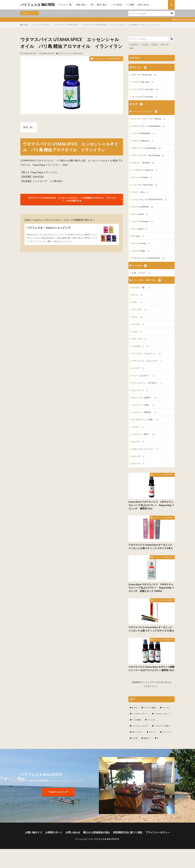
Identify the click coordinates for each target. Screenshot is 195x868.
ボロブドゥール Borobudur (146, 148)
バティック (77, 13)
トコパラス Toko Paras (145, 185)
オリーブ (138, 464)
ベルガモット (140, 346)
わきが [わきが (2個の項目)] (135, 708)
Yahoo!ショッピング (58, 792)
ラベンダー (139, 310)
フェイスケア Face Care (145, 89)
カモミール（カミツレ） (145, 449)
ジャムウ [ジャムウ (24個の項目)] (166, 708)
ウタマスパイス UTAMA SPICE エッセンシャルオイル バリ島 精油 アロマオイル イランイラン (122, 25)
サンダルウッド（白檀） (145, 420)
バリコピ (67, 13)
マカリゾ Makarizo (143, 141)
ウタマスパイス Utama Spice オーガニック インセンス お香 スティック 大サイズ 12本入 (151, 629)
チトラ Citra (141, 192)
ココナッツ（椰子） (143, 434)
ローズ (137, 295)
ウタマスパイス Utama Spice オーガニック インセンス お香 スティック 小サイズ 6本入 (151, 547)
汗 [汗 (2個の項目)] (158, 738)
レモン (137, 302)
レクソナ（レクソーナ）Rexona (149, 119)
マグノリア (139, 339)
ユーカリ (138, 324)
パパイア (138, 368)
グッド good (140, 229)
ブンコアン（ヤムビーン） (146, 354)
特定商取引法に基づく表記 (128, 832)
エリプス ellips (141, 251)
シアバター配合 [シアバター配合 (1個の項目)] (150, 708)
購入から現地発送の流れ (97, 832)
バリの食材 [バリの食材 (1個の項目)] (136, 720)
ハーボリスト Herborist (145, 170)
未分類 (137, 104)
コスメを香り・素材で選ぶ (146, 280)
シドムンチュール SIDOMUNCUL (150, 200)
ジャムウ (57, 13)
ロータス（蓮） (141, 288)
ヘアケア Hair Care (143, 82)
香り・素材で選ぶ (99, 5)
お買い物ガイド (34, 832)
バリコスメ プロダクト (41, 25)
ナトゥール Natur (142, 177)
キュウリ (138, 442)
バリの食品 (116, 5)
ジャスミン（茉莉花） (144, 412)
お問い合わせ (143, 5)
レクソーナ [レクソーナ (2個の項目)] (166, 732)
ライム (137, 317)
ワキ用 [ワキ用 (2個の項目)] (135, 738)
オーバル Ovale (141, 244)
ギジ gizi (138, 236)
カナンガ (138, 456)
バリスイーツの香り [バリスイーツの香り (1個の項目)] (162, 726)
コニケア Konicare (143, 222)
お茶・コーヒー (141, 273)
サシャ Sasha (140, 214)
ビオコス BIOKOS (143, 163)
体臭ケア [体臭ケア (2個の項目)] (147, 738)
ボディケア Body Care (144, 75)
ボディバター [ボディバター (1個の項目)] (137, 732)
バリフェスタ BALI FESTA (37, 5)
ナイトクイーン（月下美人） (147, 383)
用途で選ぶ (81, 5)
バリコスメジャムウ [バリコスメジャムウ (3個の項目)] (140, 726)
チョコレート (140, 390)
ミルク (137, 332)
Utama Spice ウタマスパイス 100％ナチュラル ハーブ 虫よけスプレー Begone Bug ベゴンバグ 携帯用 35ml (151, 505)
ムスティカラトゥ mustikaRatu (148, 126)
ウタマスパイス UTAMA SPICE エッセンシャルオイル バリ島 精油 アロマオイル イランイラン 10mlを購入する (72, 199)
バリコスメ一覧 (64, 5)
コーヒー (138, 427)
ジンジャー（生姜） (143, 405)
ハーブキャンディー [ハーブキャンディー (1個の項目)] (140, 714)
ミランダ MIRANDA (143, 134)
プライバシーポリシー (158, 832)
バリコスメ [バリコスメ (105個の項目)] (151, 720)
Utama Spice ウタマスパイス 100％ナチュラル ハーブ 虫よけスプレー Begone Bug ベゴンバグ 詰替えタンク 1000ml (151, 588)
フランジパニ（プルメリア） (147, 361)
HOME (25, 25)
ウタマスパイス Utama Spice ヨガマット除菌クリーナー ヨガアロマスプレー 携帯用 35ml (151, 669)
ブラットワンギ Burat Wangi (148, 155)
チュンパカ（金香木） (144, 398)
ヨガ (86, 13)
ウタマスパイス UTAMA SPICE (66, 25)
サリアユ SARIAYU (143, 207)
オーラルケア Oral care (145, 97)
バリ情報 (130, 5)
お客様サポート (54, 832)
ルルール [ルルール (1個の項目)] (152, 732)
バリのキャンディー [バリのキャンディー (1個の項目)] (162, 714)
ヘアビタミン (46, 13)
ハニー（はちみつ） (143, 376)
